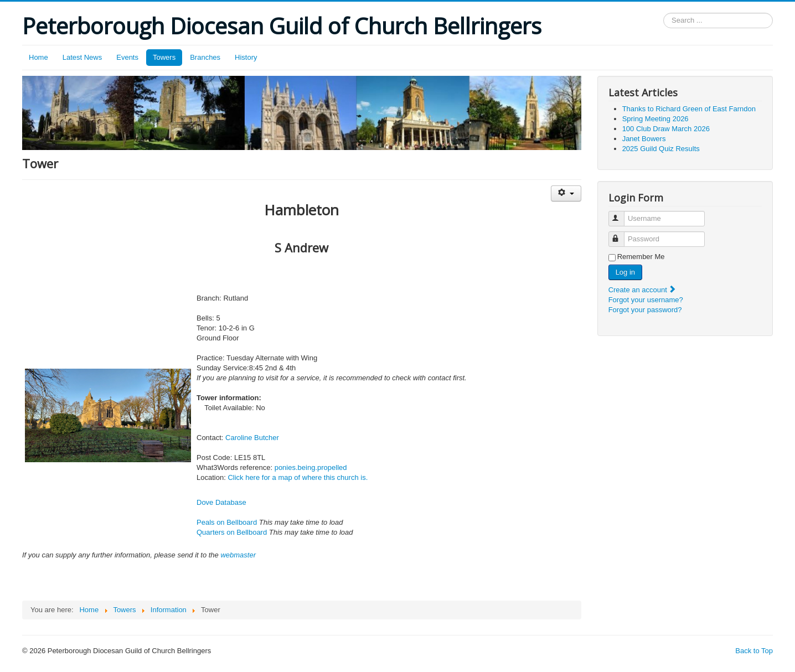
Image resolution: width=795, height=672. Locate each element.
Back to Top (754, 651)
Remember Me (641, 257)
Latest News (82, 57)
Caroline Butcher (252, 438)
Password (621, 234)
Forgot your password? (645, 310)
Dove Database (221, 502)
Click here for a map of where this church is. (298, 477)
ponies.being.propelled (311, 467)
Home (38, 57)
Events (127, 57)
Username (621, 214)
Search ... (664, 13)
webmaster (238, 555)
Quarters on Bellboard (232, 532)
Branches (205, 57)
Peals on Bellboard (227, 522)
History (246, 57)
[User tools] (566, 193)
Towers (164, 57)
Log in (625, 272)
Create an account (643, 290)
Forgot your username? (646, 300)
